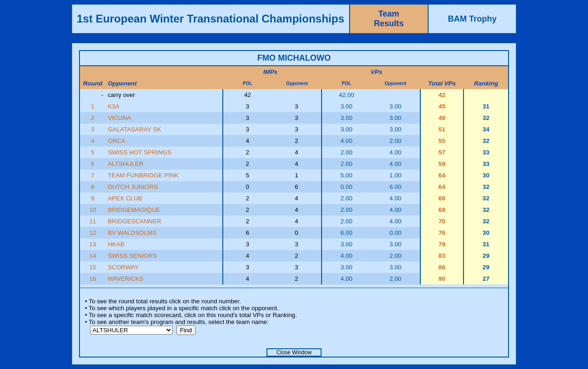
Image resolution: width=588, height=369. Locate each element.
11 (93, 221)
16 (93, 279)
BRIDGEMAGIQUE (134, 210)
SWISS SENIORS (133, 256)
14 (93, 256)
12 (93, 233)
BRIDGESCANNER (135, 221)
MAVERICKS (126, 279)
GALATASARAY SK (135, 129)
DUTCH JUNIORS (133, 187)
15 (93, 267)
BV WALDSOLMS (132, 233)
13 (93, 244)
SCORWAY (123, 267)
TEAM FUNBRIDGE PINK (143, 175)
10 (93, 210)
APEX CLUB (125, 198)
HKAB (116, 244)
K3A (114, 106)
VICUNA (119, 118)
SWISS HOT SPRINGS (140, 152)
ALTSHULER (126, 164)
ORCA (117, 141)
